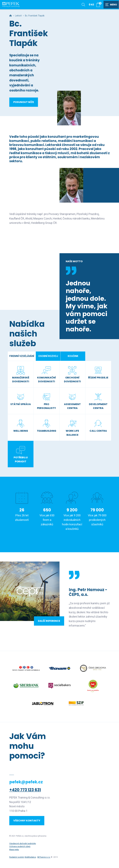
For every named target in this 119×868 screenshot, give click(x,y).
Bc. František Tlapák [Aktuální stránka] (35, 16)
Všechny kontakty (27, 821)
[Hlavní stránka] (11, 16)
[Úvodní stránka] (11, 5)
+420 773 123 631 (25, 790)
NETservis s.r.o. (44, 857)
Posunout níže (24, 102)
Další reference (49, 621)
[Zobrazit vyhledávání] (83, 5)
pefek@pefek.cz (26, 782)
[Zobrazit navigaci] (111, 5)
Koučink (73, 356)
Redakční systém (17, 857)
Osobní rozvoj (48, 356)
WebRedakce (30, 857)
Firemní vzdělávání (22, 356)
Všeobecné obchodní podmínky (23, 844)
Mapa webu (14, 850)
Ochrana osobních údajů (20, 846)
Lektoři (18, 16)
